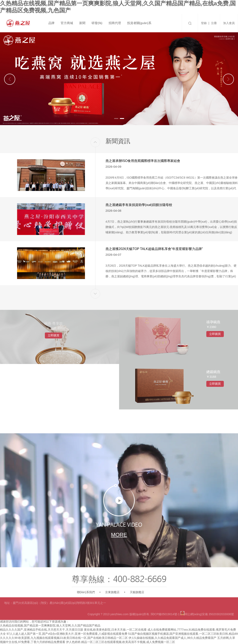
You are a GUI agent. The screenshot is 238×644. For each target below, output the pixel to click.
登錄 (204, 23)
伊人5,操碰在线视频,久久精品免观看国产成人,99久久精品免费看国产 (172, 638)
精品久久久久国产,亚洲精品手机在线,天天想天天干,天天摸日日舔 (42, 630)
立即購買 (59, 351)
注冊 (214, 23)
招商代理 (115, 23)
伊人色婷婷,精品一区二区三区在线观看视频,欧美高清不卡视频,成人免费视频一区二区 (121, 642)
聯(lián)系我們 (86, 592)
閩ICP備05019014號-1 (165, 614)
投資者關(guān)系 (139, 23)
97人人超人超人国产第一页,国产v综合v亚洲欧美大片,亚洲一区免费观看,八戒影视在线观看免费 (67, 634)
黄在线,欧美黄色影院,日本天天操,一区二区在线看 (115, 630)
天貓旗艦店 (137, 592)
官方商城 (67, 23)
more (119, 533)
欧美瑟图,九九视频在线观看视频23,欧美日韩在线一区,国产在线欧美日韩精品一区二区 (73, 638)
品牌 (51, 23)
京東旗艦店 (112, 592)
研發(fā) (97, 23)
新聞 (82, 23)
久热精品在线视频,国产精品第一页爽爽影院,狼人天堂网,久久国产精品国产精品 (50, 625)
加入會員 (229, 23)
